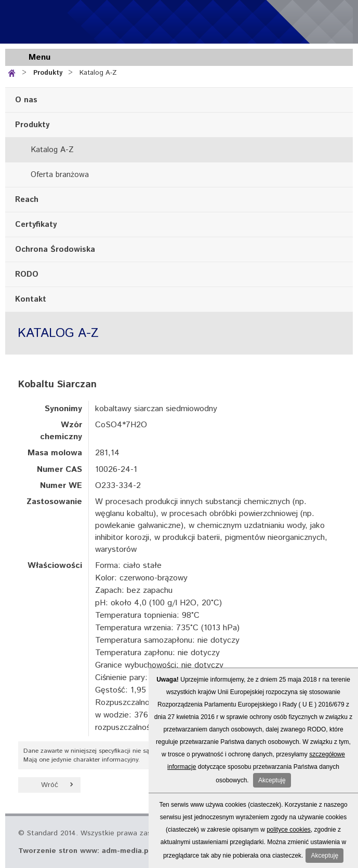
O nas (26, 100)
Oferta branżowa (60, 175)
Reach (27, 200)
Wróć (50, 785)
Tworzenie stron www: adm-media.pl (84, 851)
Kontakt (31, 299)
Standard (68, 22)
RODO (27, 274)
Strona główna (14, 72)
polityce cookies (289, 830)
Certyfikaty (36, 225)
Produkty (48, 73)
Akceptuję (272, 780)
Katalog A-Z (98, 73)
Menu (39, 57)
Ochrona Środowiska (55, 249)
